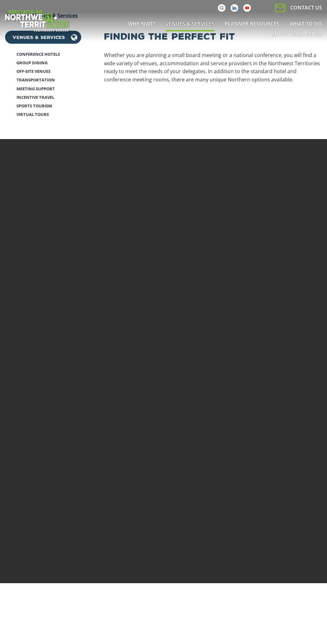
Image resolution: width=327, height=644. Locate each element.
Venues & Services (39, 247)
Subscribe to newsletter (46, 518)
